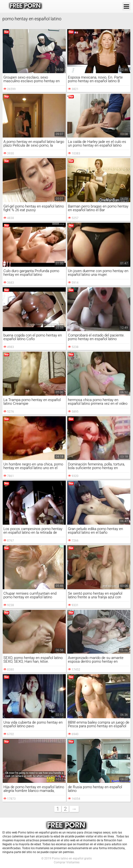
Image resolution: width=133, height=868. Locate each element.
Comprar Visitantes (67, 862)
